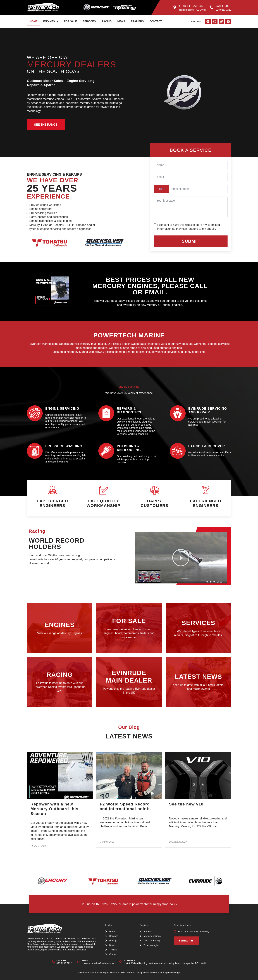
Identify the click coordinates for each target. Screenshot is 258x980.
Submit (191, 241)
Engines (51, 22)
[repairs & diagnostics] (106, 413)
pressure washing (64, 446)
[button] (181, 558)
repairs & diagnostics (129, 410)
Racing (107, 21)
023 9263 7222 (107, 904)
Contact (156, 21)
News (121, 21)
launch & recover (207, 446)
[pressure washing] (35, 451)
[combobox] (161, 189)
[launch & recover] (178, 451)
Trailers (137, 21)
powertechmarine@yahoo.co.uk (155, 904)
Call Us (223, 6)
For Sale (71, 21)
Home (34, 21)
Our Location (191, 6)
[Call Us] (211, 7)
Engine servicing (62, 409)
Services (89, 21)
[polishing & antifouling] (106, 451)
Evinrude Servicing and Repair (208, 410)
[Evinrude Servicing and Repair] (178, 413)
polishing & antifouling (129, 448)
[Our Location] (175, 7)
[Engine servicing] (35, 413)
